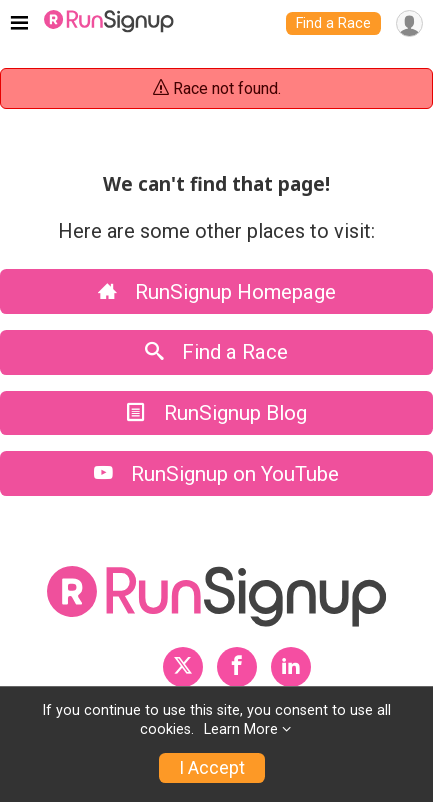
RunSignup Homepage (217, 292)
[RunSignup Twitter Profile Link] (183, 667)
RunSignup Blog (217, 413)
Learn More (241, 729)
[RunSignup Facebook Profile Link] (237, 667)
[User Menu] (409, 23)
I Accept (212, 768)
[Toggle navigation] (19, 24)
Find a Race (333, 23)
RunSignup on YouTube (216, 474)
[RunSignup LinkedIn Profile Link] (291, 667)
